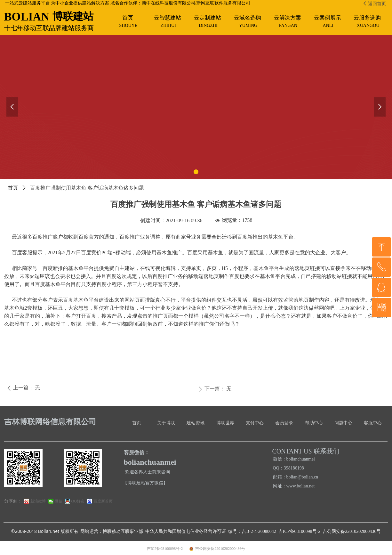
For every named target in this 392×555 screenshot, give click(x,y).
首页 (13, 188)
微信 (59, 501)
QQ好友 (78, 501)
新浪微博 (38, 501)
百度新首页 (103, 501)
